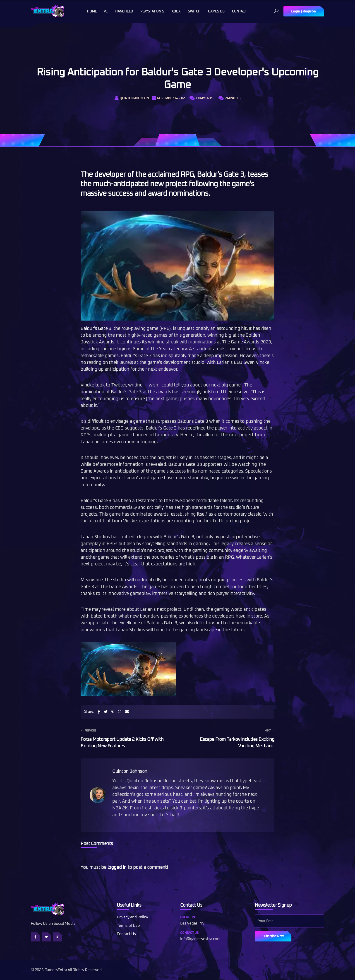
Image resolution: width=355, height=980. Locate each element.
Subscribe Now (273, 936)
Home (92, 11)
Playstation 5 (152, 11)
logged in (117, 867)
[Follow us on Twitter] (46, 937)
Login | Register (304, 11)
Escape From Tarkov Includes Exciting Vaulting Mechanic (229, 738)
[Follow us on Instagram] (58, 937)
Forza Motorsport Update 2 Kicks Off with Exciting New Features (126, 738)
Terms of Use (128, 926)
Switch (194, 11)
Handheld (124, 11)
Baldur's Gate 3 (96, 328)
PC (106, 11)
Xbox (176, 11)
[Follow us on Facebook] (35, 937)
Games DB (216, 11)
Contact (239, 11)
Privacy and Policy (132, 917)
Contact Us (126, 934)
